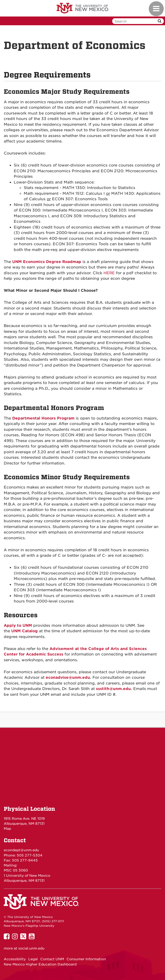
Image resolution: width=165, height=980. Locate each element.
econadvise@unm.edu (68, 677)
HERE (109, 273)
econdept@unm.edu (21, 850)
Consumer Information (86, 959)
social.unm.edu (31, 948)
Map (7, 828)
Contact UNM (52, 959)
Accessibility (15, 959)
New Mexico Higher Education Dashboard (40, 964)
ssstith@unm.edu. (114, 689)
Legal (33, 959)
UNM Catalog (24, 631)
